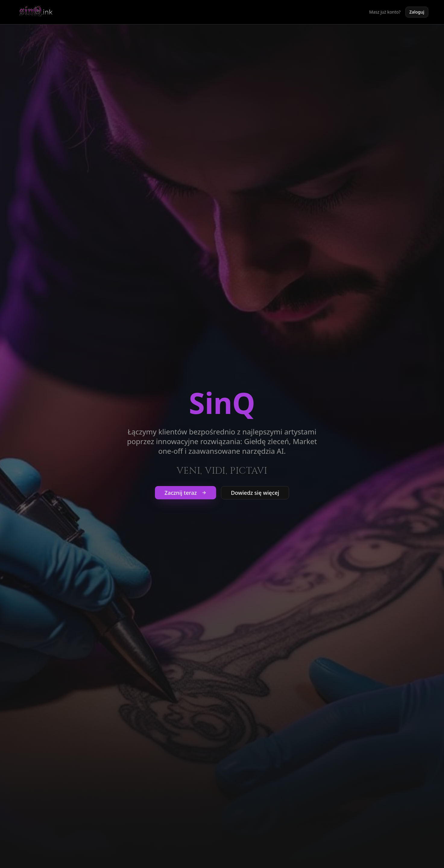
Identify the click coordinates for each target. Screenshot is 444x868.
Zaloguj (417, 12)
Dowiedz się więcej (255, 493)
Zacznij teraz (186, 493)
